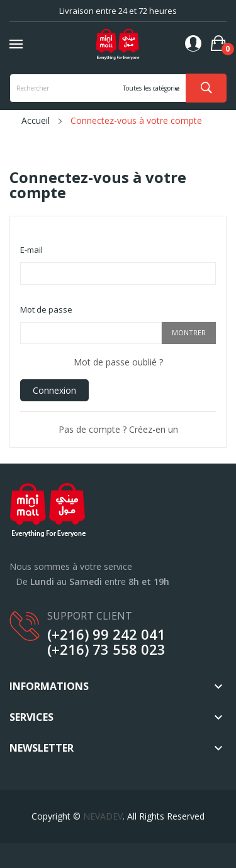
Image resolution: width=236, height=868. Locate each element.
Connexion (54, 390)
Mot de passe (46, 309)
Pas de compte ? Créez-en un (118, 429)
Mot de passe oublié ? (118, 362)
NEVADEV (103, 816)
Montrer (189, 332)
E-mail (31, 250)
